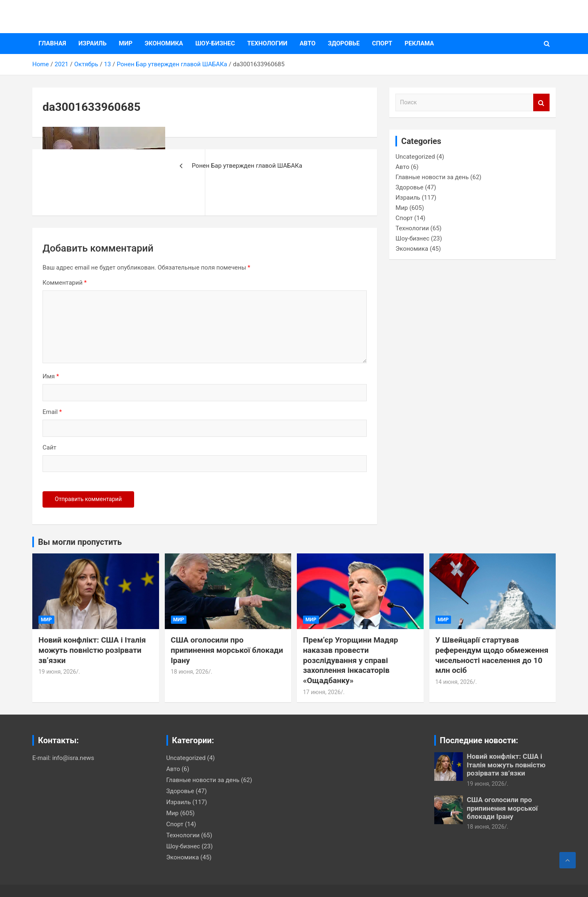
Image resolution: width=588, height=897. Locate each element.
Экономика (164, 43)
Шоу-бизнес (215, 43)
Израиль (93, 43)
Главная (52, 43)
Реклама (419, 43)
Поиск (541, 102)
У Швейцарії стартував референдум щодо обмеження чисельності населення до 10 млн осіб (492, 655)
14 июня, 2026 (454, 682)
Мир (126, 43)
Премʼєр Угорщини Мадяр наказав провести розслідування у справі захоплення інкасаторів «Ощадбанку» (351, 660)
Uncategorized (415, 157)
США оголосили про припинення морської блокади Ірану (227, 650)
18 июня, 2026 (190, 672)
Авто (308, 43)
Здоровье (344, 43)
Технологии (267, 43)
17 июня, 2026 (322, 692)
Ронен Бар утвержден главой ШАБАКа (247, 166)
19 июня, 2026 (57, 672)
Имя (51, 376)
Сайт (49, 447)
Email (52, 412)
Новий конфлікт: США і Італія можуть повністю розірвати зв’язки (92, 650)
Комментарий (65, 283)
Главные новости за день (432, 177)
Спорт (382, 43)
